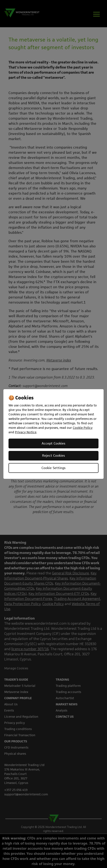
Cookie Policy (83, 428)
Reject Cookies (53, 456)
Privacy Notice (26, 432)
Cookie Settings (53, 468)
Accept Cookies (53, 443)
